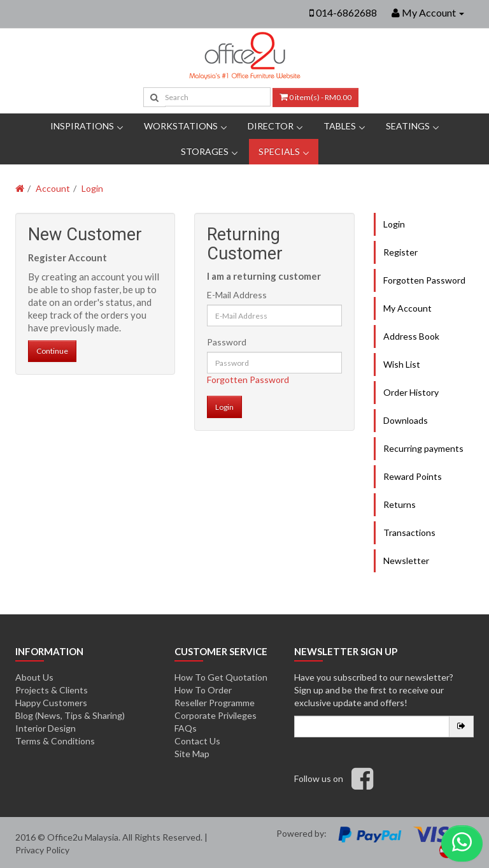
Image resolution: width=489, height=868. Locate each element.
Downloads (406, 420)
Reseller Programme (215, 703)
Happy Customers (51, 703)
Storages (205, 151)
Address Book (411, 336)
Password (227, 342)
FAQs (186, 728)
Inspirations (82, 126)
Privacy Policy (42, 850)
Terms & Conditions (55, 741)
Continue (52, 351)
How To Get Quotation (221, 677)
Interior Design (46, 728)
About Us (34, 677)
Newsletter (406, 561)
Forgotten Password (248, 380)
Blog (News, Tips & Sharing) (70, 715)
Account (53, 188)
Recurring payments (423, 448)
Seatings (408, 126)
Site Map (192, 754)
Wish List (402, 364)
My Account (407, 308)
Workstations (181, 126)
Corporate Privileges (216, 715)
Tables (340, 126)
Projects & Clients (52, 690)
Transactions (409, 532)
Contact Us (197, 741)
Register (400, 252)
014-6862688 (346, 12)
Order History (411, 392)
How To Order (203, 690)
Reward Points (413, 476)
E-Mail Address (237, 295)
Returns (400, 504)
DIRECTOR (271, 126)
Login (92, 188)
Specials (279, 151)
